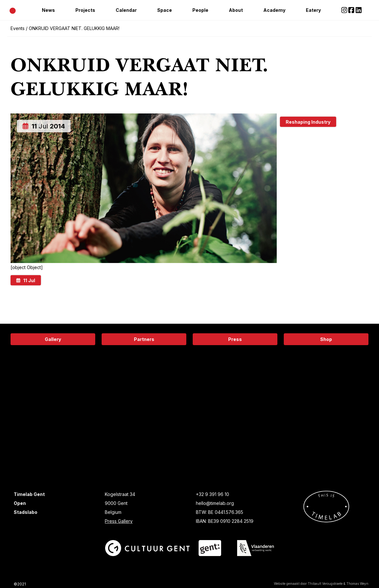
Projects (85, 10)
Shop (326, 339)
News (48, 10)
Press (235, 339)
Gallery (53, 339)
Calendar (126, 10)
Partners (144, 339)
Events (18, 28)
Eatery (313, 10)
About (236, 10)
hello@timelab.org (215, 503)
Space (165, 10)
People (200, 10)
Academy (274, 10)
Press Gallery (119, 521)
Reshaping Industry (308, 122)
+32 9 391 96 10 (213, 494)
